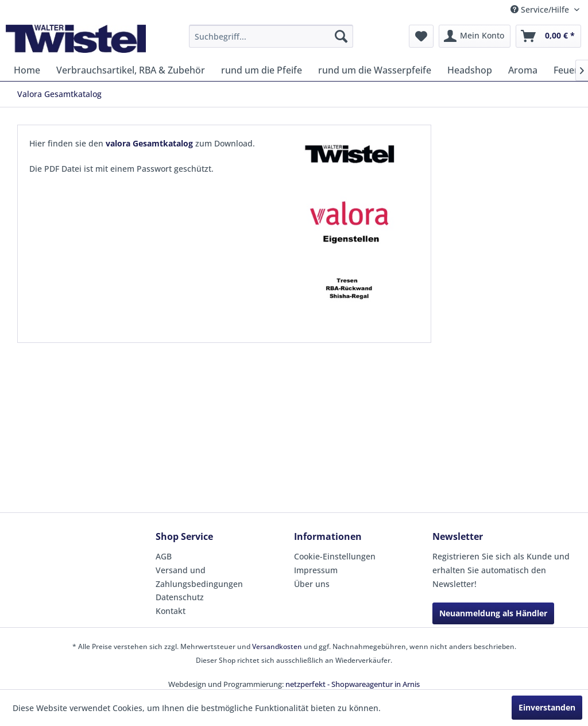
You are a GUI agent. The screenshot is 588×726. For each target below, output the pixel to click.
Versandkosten (277, 646)
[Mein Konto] (475, 36)
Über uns (312, 584)
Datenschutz (180, 597)
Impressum (316, 570)
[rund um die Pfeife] (262, 70)
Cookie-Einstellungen (335, 556)
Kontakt (171, 611)
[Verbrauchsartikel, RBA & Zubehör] (131, 70)
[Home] (27, 70)
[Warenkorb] (548, 36)
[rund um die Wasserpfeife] (375, 70)
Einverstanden (547, 707)
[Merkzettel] (421, 36)
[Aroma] (523, 70)
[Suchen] (341, 36)
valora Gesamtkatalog (149, 143)
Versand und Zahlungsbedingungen (199, 577)
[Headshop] (470, 70)
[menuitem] (271, 36)
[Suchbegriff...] (271, 36)
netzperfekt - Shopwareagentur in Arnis (353, 684)
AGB (164, 556)
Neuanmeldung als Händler (493, 613)
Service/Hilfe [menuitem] (541, 9)
